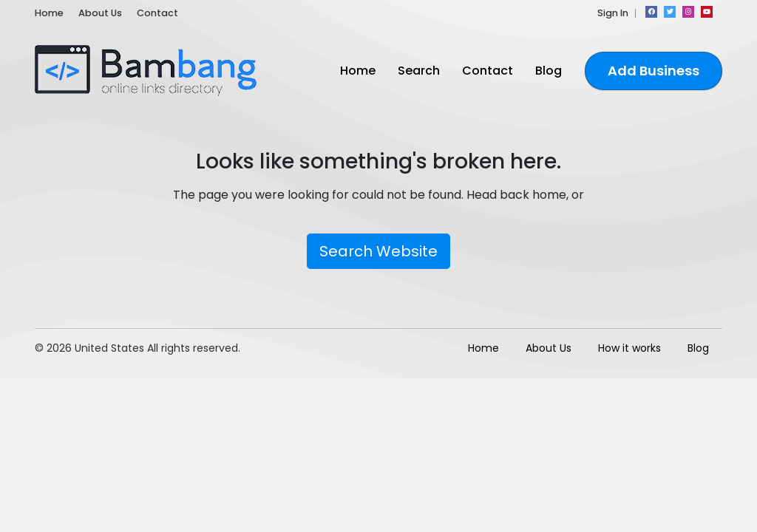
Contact (157, 13)
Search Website (378, 251)
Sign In (613, 13)
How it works (629, 348)
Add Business (654, 71)
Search (419, 71)
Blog (549, 71)
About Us (100, 13)
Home (49, 13)
